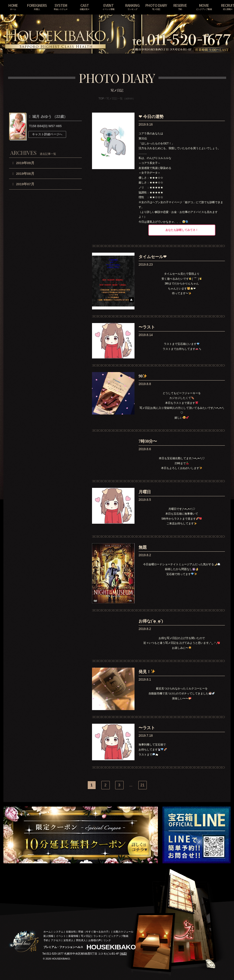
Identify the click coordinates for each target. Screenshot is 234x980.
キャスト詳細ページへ (47, 134)
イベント (61, 936)
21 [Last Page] (142, 785)
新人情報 (48, 936)
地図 (123, 954)
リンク (107, 940)
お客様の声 (95, 940)
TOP (101, 99)
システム (58, 932)
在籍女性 (71, 932)
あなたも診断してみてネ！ (182, 230)
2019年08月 (25, 174)
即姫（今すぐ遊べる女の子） (95, 932)
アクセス (56, 940)
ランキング (100, 936)
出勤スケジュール (123, 932)
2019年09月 (25, 163)
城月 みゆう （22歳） (49, 117)
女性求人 (68, 940)
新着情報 (73, 936)
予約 (46, 940)
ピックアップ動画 (118, 936)
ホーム (47, 932)
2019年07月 (25, 184)
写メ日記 (86, 936)
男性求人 (81, 940)
